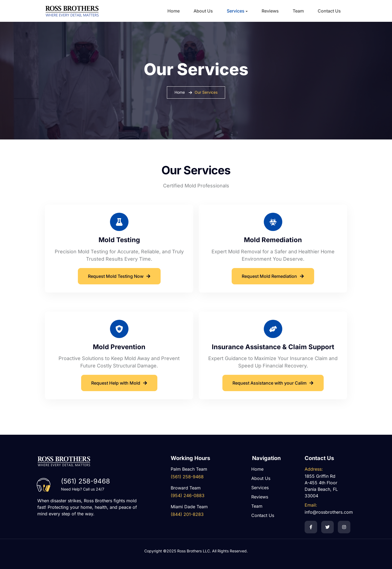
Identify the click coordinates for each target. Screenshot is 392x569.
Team (298, 11)
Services (236, 11)
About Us (203, 11)
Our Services (206, 92)
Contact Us (329, 11)
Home (174, 11)
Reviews (270, 11)
